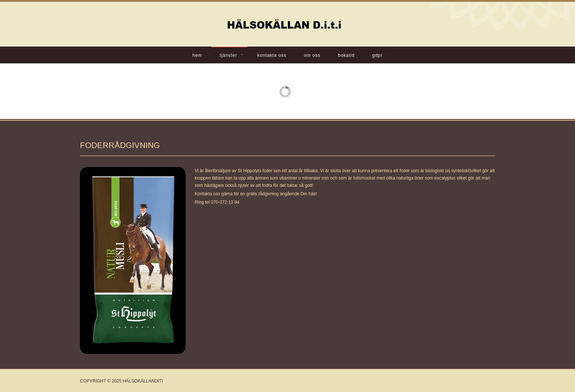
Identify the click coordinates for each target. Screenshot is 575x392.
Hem (197, 55)
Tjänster (228, 55)
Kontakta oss (272, 55)
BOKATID (347, 55)
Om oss (312, 55)
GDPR (377, 55)
